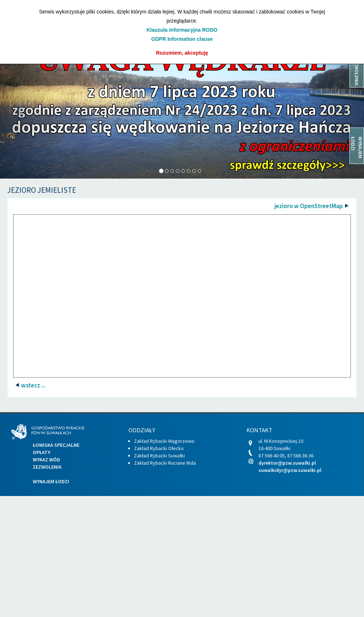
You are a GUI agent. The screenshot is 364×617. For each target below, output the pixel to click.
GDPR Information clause (182, 39)
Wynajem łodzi (51, 481)
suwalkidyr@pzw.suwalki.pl (290, 470)
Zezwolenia (47, 467)
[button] (27, 110)
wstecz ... (33, 385)
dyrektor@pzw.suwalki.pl (287, 463)
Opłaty (41, 452)
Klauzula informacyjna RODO (182, 30)
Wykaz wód (46, 460)
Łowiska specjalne (56, 445)
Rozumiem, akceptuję (182, 53)
